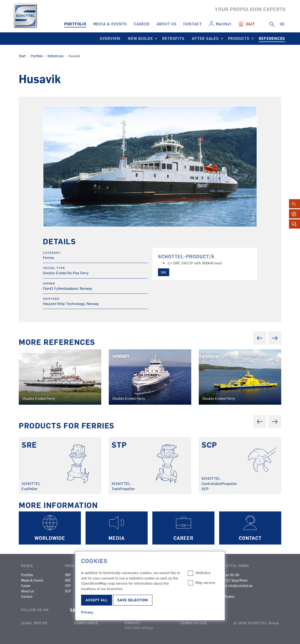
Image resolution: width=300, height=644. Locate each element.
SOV (133, 596)
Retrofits (173, 38)
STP (68, 586)
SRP (68, 575)
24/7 (250, 24)
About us (167, 24)
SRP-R (91, 575)
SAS (111, 575)
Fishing (136, 586)
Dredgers (195, 580)
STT (89, 586)
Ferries (135, 580)
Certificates (226, 596)
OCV (162, 591)
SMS (111, 580)
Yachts (164, 596)
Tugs (134, 575)
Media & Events (110, 24)
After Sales (205, 38)
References (272, 38)
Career (142, 24)
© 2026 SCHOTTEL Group (256, 623)
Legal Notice (34, 623)
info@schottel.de (240, 586)
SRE (164, 272)
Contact (193, 24)
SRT (89, 591)
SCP (68, 591)
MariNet (223, 24)
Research (166, 586)
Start (22, 56)
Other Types (197, 586)
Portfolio (75, 24)
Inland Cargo (197, 575)
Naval (135, 591)
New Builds (140, 38)
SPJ (89, 580)
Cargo (164, 580)
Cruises (165, 575)
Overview (110, 38)
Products (239, 38)
